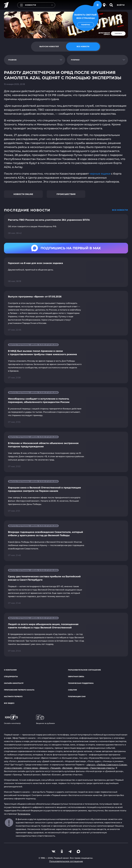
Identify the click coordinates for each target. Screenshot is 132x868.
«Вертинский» (81, 768)
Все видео (9, 703)
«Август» (91, 765)
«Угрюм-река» (31, 768)
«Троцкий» (55, 768)
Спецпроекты (11, 677)
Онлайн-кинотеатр (14, 683)
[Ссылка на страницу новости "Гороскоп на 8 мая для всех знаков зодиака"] (66, 272)
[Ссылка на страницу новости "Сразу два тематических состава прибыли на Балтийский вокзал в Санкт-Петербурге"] (66, 587)
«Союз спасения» (13, 768)
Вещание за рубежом (45, 720)
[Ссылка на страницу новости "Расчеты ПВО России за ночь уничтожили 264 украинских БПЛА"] (66, 226)
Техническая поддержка (81, 683)
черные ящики (100, 174)
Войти (121, 5)
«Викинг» (44, 768)
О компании (10, 670)
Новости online (23, 194)
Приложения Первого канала (19, 690)
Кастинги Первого (13, 697)
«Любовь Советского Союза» (112, 765)
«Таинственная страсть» (102, 768)
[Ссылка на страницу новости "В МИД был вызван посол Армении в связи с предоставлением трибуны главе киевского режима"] (66, 361)
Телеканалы (24, 814)
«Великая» (67, 768)
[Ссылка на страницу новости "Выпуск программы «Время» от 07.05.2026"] (66, 313)
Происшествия (66, 194)
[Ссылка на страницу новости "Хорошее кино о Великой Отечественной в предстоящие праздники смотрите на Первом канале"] (66, 496)
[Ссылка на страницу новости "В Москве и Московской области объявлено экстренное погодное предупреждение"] (66, 452)
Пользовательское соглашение (84, 670)
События (72, 690)
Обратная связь (76, 677)
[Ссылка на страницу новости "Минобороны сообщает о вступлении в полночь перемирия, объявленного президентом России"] (66, 407)
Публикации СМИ (77, 697)
